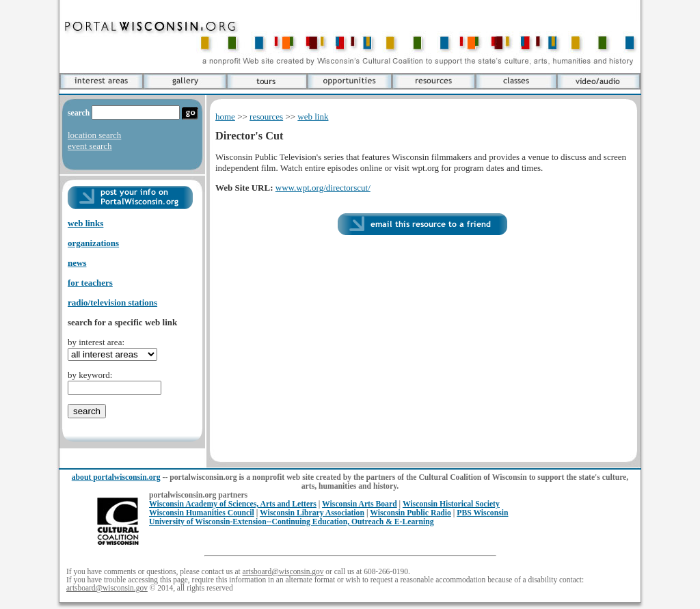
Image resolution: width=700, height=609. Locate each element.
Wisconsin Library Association (312, 513)
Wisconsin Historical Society (451, 504)
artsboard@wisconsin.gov (283, 571)
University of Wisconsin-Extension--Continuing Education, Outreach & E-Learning (292, 522)
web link (313, 117)
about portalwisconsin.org (116, 477)
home (225, 117)
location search (94, 135)
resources (266, 117)
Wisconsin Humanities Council (202, 513)
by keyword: (90, 375)
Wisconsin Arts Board (360, 504)
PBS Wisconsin (482, 513)
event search (90, 146)
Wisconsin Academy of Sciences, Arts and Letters (233, 504)
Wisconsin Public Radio (410, 513)
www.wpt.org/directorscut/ (323, 188)
